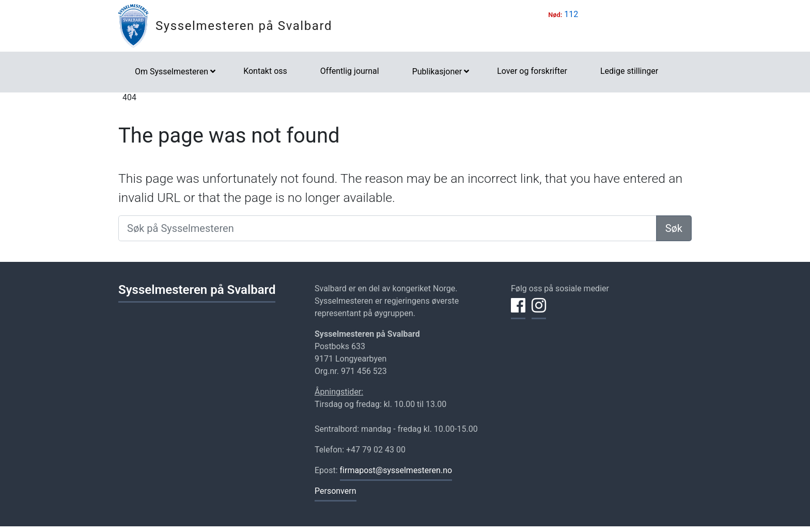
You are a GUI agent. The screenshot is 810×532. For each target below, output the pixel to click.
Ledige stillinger (629, 71)
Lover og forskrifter (532, 71)
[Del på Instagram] (539, 311)
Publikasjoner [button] (437, 72)
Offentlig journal (350, 71)
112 (571, 14)
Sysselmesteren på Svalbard (244, 26)
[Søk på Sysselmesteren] (387, 228)
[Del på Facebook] (518, 311)
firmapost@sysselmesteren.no (396, 470)
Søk (674, 228)
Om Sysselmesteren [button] (172, 72)
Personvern (336, 491)
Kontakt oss (265, 71)
